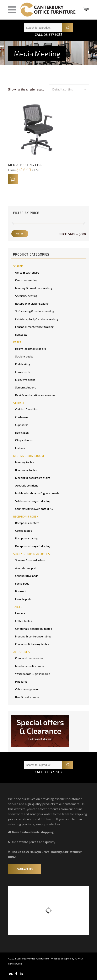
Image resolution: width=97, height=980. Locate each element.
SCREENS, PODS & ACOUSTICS (32, 554)
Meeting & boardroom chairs (33, 478)
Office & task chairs (27, 273)
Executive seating (26, 280)
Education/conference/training (34, 327)
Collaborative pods (27, 576)
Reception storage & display (33, 546)
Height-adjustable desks (31, 349)
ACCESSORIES (22, 652)
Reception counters (27, 523)
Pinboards (21, 682)
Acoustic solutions (27, 485)
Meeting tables (25, 462)
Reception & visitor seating (32, 304)
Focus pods (22, 583)
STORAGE (19, 403)
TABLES (18, 607)
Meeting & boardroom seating (34, 288)
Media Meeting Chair (26, 165)
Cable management (27, 689)
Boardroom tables (26, 470)
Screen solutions (26, 387)
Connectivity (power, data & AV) (35, 509)
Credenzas (22, 417)
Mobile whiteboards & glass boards (37, 493)
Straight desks (24, 356)
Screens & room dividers (30, 560)
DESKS (17, 342)
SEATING (19, 266)
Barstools (21, 335)
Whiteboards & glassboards (33, 674)
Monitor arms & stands (30, 666)
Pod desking (23, 364)
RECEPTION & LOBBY (26, 517)
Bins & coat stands (27, 697)
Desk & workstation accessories (35, 395)
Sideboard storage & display (33, 501)
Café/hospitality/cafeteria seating (37, 319)
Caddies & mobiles (27, 409)
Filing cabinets (24, 440)
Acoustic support (26, 568)
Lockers (20, 448)
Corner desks (23, 372)
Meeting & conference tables (33, 636)
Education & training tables (32, 644)
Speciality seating (26, 296)
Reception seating (26, 538)
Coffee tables (24, 531)
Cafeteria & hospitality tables (34, 629)
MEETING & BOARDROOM (29, 456)
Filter (20, 234)
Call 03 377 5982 (49, 34)
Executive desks (25, 380)
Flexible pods (23, 599)
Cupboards (22, 425)
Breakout (21, 591)
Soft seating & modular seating (35, 311)
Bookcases (22, 433)
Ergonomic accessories (29, 658)
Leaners (20, 613)
